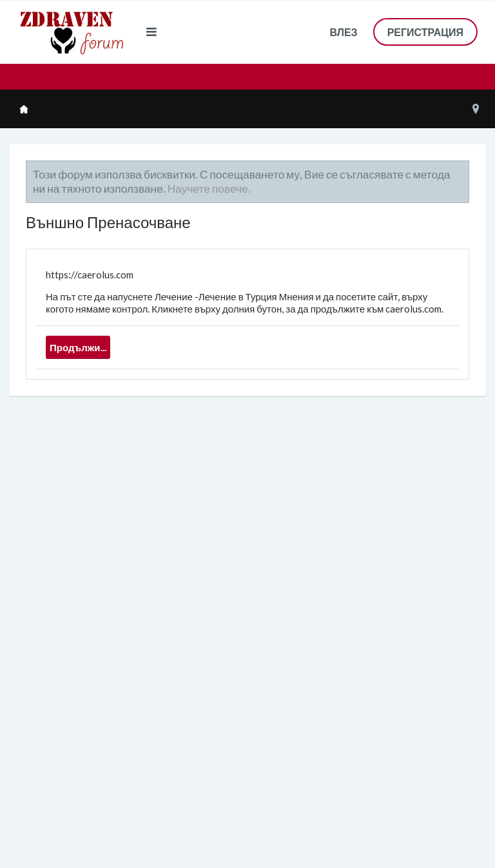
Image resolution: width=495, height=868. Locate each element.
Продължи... (78, 347)
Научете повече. (209, 188)
